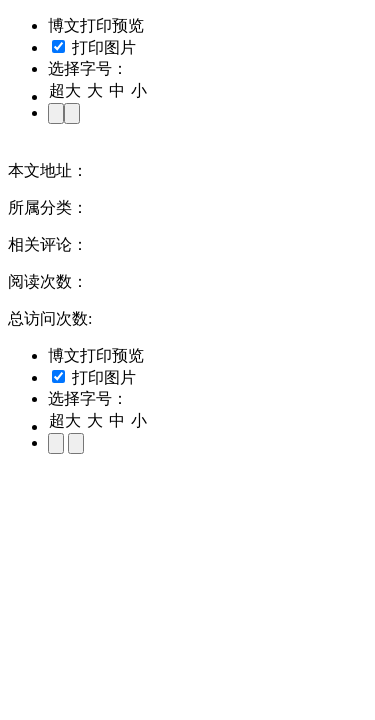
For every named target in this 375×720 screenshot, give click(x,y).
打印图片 (94, 47)
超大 (65, 90)
